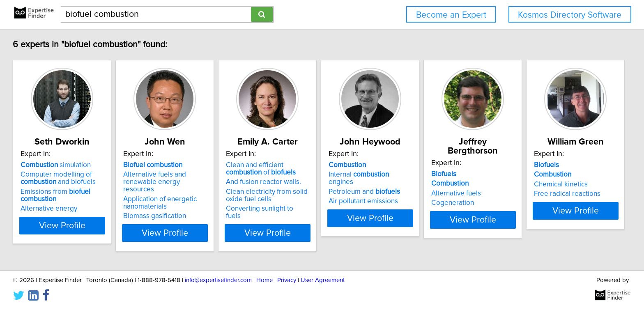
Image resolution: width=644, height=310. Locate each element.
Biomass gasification (176, 209)
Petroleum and (427, 184)
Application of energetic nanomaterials (182, 195)
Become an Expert (451, 15)
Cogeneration (536, 194)
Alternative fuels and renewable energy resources (194, 178)
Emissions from (57, 195)
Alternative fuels (539, 184)
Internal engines (435, 175)
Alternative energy (50, 209)
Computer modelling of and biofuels (59, 178)
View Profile (74, 225)
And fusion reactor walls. (306, 182)
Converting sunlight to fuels (310, 209)
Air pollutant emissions (426, 194)
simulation (57, 165)
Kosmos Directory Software (570, 15)
